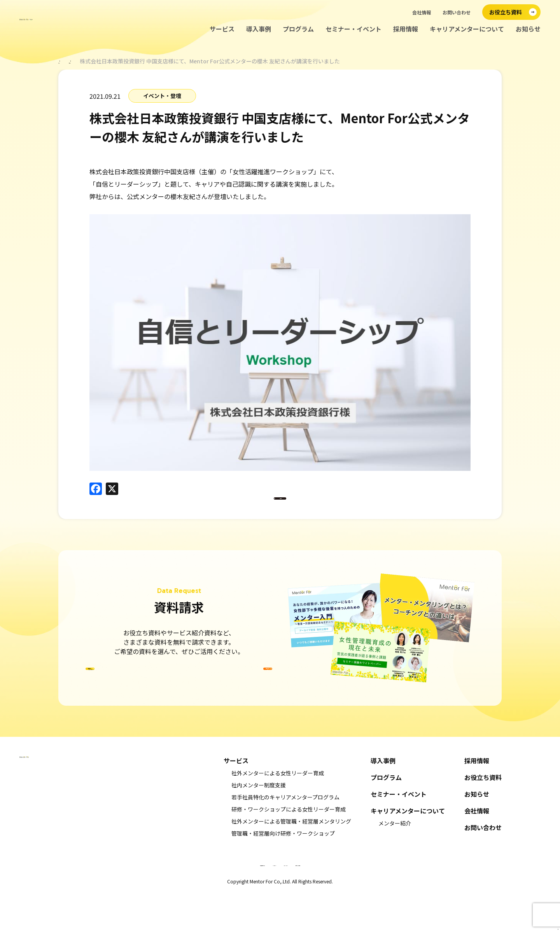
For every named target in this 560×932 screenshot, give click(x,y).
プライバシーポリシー (305, 904)
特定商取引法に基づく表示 (196, 904)
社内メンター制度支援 (259, 825)
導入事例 (259, 29)
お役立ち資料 (483, 817)
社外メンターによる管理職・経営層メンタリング (291, 861)
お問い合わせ (457, 12)
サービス (222, 29)
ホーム (66, 61)
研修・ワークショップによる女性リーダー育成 (289, 849)
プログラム (298, 29)
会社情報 (422, 12)
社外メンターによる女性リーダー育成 (278, 813)
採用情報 (406, 29)
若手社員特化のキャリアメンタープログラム (285, 837)
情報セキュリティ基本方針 (364, 904)
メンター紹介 (395, 863)
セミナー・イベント (353, 29)
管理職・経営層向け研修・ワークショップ (283, 873)
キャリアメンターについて (467, 29)
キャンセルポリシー (253, 904)
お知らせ (528, 29)
